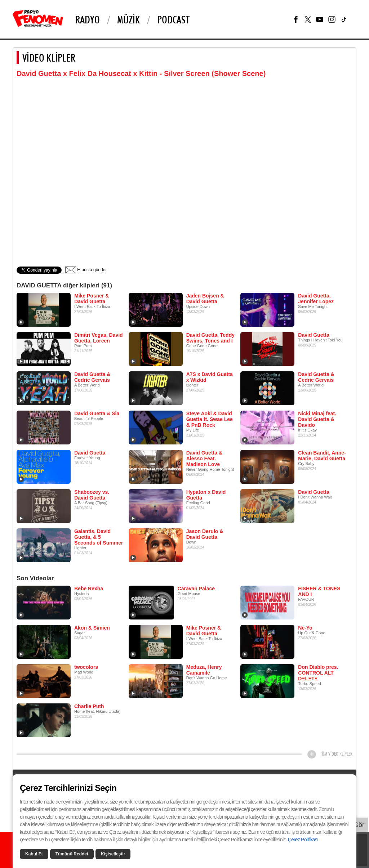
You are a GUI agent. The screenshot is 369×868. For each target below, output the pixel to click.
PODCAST (173, 19)
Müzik (128, 19)
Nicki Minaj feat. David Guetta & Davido (317, 419)
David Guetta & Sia (97, 413)
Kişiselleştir (113, 854)
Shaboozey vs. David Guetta (92, 495)
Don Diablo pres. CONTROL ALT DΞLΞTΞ (318, 673)
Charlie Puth (89, 706)
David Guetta (314, 335)
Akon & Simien (92, 628)
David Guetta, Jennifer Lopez (316, 299)
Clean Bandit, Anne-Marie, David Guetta (322, 456)
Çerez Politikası (303, 840)
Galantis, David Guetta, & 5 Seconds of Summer (99, 537)
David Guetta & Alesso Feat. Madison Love (204, 458)
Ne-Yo (305, 628)
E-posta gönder (86, 270)
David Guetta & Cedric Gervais (92, 377)
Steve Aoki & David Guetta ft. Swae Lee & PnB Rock (210, 419)
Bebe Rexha (89, 589)
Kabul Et (34, 854)
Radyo (88, 19)
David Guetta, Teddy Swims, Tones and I (210, 338)
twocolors (86, 667)
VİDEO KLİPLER (49, 58)
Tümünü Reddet (72, 854)
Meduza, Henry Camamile (204, 670)
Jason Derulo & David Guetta (205, 534)
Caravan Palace (196, 589)
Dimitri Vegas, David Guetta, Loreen (99, 338)
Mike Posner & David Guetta (92, 299)
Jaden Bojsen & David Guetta (205, 299)
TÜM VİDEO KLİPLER (336, 754)
